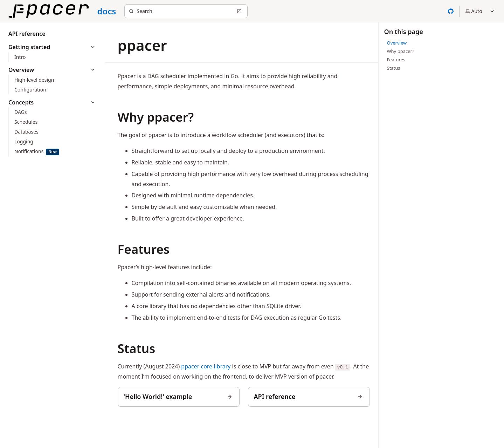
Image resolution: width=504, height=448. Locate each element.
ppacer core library (206, 366)
